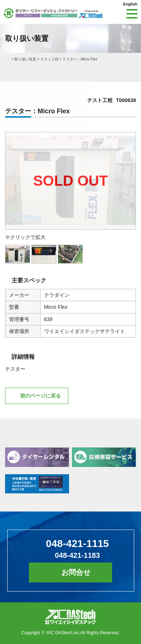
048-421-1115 (77, 544)
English (130, 4)
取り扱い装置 (25, 59)
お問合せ (76, 572)
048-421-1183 (78, 555)
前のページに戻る (40, 396)
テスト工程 (50, 59)
